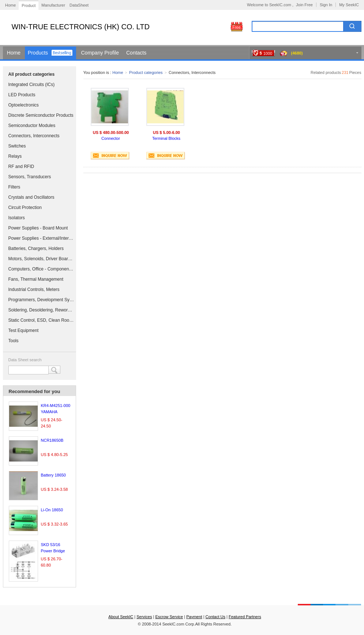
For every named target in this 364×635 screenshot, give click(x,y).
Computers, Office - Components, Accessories (41, 269)
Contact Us (215, 617)
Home (10, 5)
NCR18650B (52, 440)
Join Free (304, 5)
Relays (15, 156)
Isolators (17, 218)
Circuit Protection (25, 208)
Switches (17, 146)
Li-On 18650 (52, 510)
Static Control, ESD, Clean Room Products (41, 320)
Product (29, 5)
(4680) (297, 53)
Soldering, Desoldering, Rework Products (41, 310)
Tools (14, 341)
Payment (194, 617)
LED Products (22, 95)
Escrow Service (169, 617)
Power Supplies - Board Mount (38, 228)
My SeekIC (349, 5)
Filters (14, 187)
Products (38, 53)
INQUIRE (110, 156)
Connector (111, 138)
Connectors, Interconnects (34, 136)
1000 (268, 53)
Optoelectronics (24, 105)
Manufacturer (53, 5)
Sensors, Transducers (30, 177)
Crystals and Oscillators (31, 197)
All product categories (32, 74)
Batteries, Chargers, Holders (36, 249)
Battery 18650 (54, 475)
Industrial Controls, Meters (34, 290)
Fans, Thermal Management (36, 279)
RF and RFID (21, 167)
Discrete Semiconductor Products (41, 115)
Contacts (136, 53)
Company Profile (100, 53)
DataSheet (79, 5)
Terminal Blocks (166, 138)
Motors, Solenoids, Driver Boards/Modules (41, 259)
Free (237, 27)
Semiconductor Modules (32, 126)
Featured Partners (245, 617)
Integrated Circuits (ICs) (32, 85)
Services (144, 617)
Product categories (146, 72)
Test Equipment (24, 330)
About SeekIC (121, 617)
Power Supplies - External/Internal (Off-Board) (41, 238)
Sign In (326, 5)
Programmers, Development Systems (41, 300)
